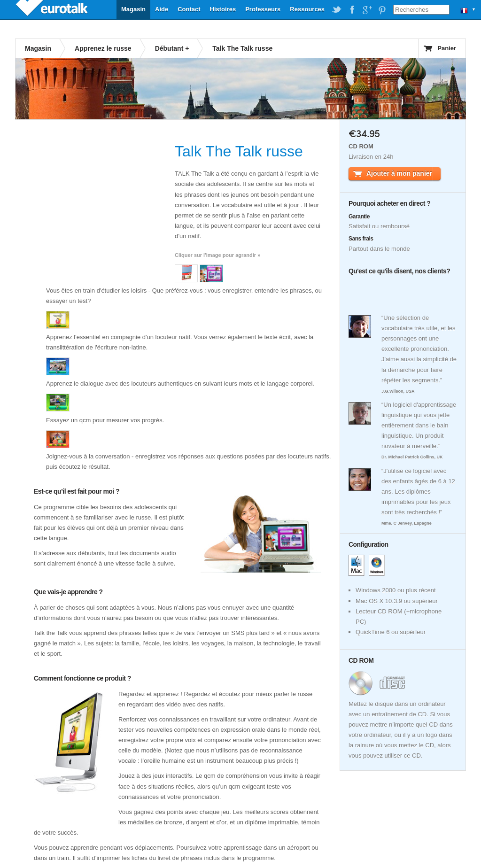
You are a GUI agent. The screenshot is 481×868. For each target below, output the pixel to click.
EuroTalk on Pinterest (382, 10)
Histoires (223, 9)
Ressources (307, 9)
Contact (189, 9)
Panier (447, 48)
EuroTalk (53, 9)
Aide (162, 9)
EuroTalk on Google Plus (367, 10)
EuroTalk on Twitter (337, 10)
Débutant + (172, 48)
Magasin (133, 9)
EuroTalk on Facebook (352, 10)
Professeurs (263, 9)
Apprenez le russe (103, 48)
